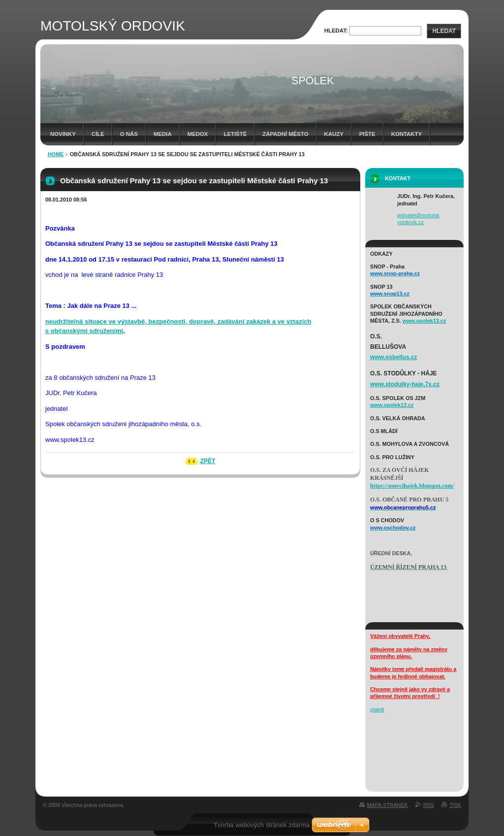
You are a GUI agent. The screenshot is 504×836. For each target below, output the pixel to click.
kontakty (407, 134)
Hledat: (336, 31)
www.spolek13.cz (424, 321)
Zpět (208, 461)
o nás (129, 134)
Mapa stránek (388, 805)
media (163, 134)
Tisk (455, 805)
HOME (56, 154)
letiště (235, 134)
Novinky (63, 134)
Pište (367, 134)
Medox (198, 134)
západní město (285, 134)
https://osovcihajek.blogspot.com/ (412, 486)
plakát (377, 709)
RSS (429, 805)
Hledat (444, 31)
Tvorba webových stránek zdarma (262, 825)
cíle (98, 134)
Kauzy (334, 134)
